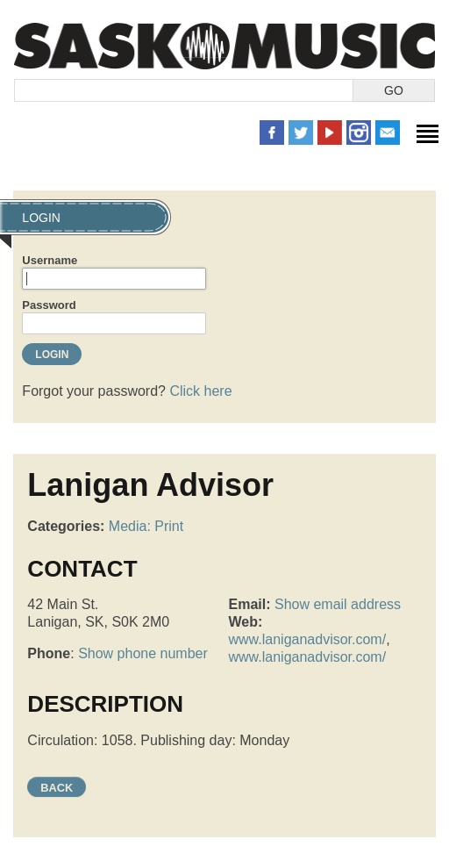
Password (49, 305)
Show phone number (143, 653)
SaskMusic (224, 46)
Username (50, 260)
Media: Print (146, 526)
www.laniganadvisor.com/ (308, 639)
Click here (200, 391)
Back (57, 788)
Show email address (338, 604)
